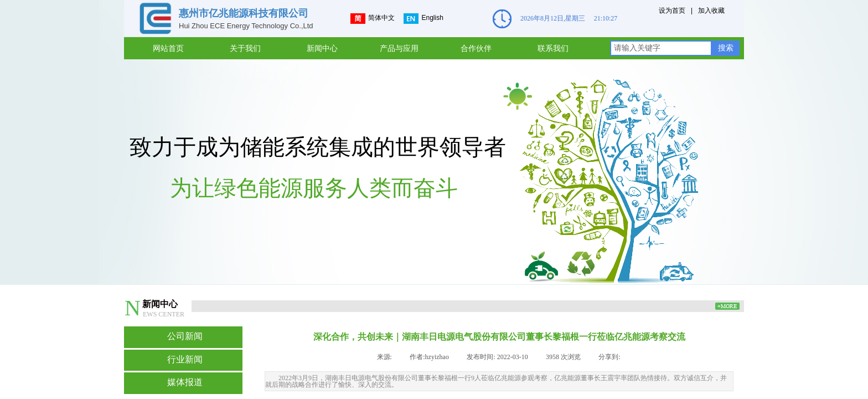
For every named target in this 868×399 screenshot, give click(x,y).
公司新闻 (185, 336)
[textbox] (661, 48)
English (423, 19)
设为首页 (672, 11)
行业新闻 (185, 359)
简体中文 (373, 19)
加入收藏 (711, 11)
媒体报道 (185, 382)
